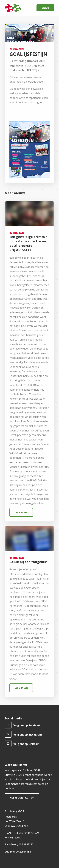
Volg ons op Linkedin (22, 744)
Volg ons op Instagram (23, 734)
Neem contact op (22, 798)
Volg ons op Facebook (23, 725)
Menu (45, 8)
